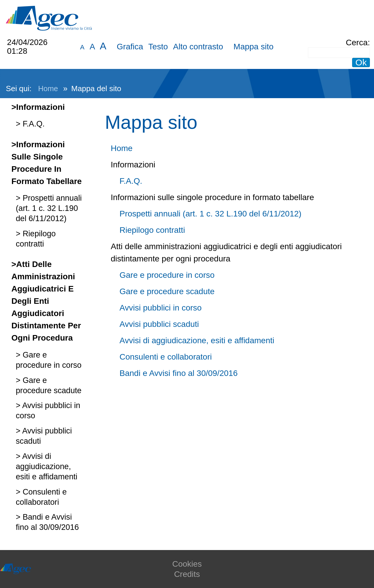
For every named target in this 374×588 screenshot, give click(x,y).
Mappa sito (253, 47)
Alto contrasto (198, 47)
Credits (187, 574)
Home (48, 89)
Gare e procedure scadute (167, 291)
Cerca (357, 43)
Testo (158, 47)
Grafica (130, 47)
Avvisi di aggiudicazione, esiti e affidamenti (47, 466)
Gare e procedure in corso (167, 275)
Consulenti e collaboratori (166, 357)
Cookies (187, 564)
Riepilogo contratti (152, 230)
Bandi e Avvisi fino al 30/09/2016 (179, 373)
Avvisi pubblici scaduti (159, 324)
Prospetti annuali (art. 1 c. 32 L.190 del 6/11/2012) (49, 208)
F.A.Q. (33, 124)
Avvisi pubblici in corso (161, 308)
